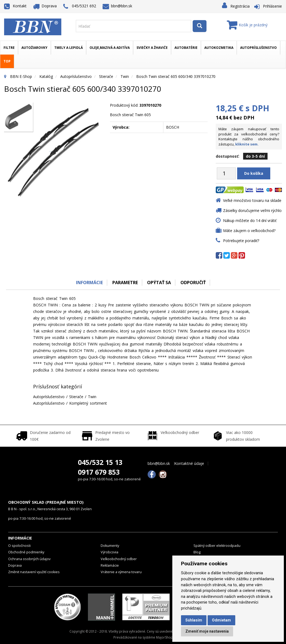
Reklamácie (110, 565)
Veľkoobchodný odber (119, 559)
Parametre (125, 283)
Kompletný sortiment (88, 403)
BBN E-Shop (21, 76)
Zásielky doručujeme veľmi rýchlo (252, 210)
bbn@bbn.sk (117, 6)
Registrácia (240, 6)
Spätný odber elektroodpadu (217, 546)
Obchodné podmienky (26, 552)
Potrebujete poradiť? (241, 241)
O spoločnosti (19, 546)
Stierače (106, 76)
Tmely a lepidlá (69, 48)
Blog (197, 552)
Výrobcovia (109, 552)
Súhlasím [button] (194, 620)
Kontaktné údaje (189, 464)
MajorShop (164, 637)
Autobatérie (186, 48)
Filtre (9, 48)
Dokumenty (110, 546)
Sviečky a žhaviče (152, 48)
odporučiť (193, 283)
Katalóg (46, 76)
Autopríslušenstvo (258, 48)
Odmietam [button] (221, 620)
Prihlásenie (272, 6)
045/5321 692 (80, 6)
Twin (125, 76)
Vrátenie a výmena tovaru (121, 572)
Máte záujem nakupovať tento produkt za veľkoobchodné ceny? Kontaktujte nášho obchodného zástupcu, (249, 137)
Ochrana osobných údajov (29, 559)
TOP (7, 61)
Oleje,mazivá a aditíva (110, 48)
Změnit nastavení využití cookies (34, 572)
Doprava (45, 6)
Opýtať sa (159, 283)
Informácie (89, 283)
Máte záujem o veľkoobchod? (249, 231)
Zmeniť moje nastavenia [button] (207, 631)
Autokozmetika (219, 48)
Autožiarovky (34, 48)
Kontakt (15, 6)
